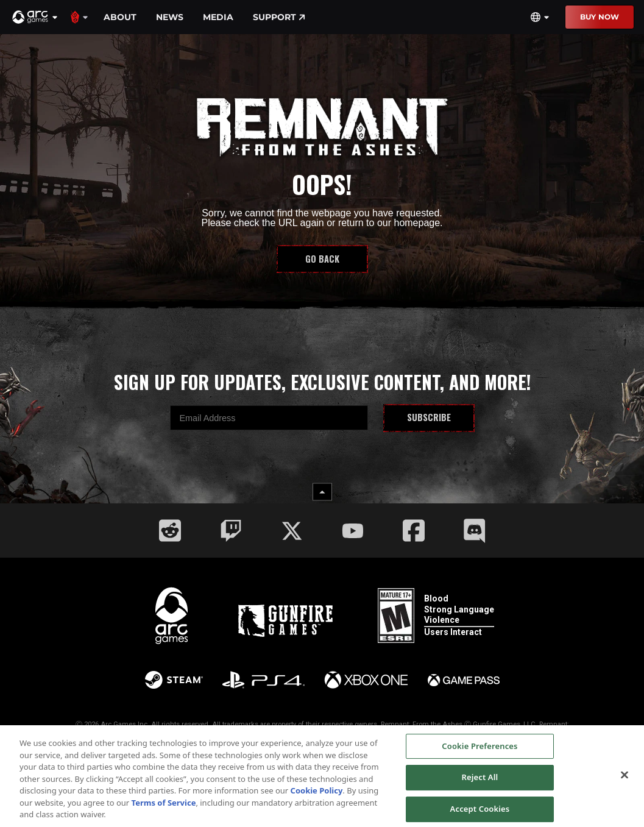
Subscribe (429, 417)
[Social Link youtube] (353, 531)
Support (279, 17)
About (120, 17)
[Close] (625, 779)
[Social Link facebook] (414, 531)
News (170, 17)
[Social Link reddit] (170, 531)
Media (218, 17)
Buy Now (600, 17)
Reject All (480, 783)
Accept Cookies (480, 814)
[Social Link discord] (475, 531)
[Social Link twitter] (292, 531)
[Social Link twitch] (231, 531)
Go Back (322, 259)
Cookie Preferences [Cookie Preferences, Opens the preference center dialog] (479, 751)
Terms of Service (164, 807)
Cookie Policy (317, 796)
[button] (35, 17)
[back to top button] (322, 492)
